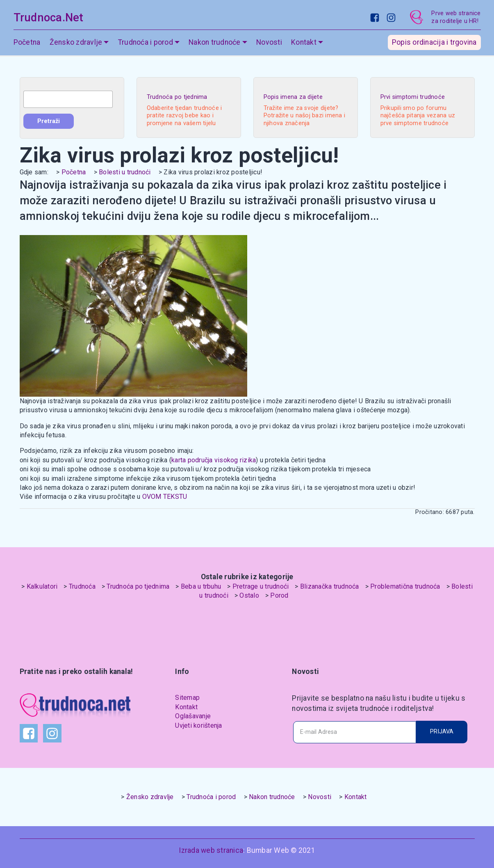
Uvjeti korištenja (198, 725)
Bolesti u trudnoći (125, 172)
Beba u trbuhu (201, 586)
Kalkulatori (42, 586)
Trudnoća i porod (146, 43)
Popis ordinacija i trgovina (434, 43)
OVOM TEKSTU (165, 497)
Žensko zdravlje (76, 43)
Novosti (269, 43)
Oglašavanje (193, 716)
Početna (27, 43)
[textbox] (68, 99)
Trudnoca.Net (49, 18)
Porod (279, 595)
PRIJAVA (442, 732)
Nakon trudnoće (215, 43)
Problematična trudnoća (405, 586)
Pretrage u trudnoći (261, 586)
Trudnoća (82, 586)
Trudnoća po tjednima (138, 586)
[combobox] (68, 99)
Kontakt (304, 43)
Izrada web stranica (211, 850)
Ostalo (249, 595)
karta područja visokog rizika (214, 460)
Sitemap (187, 698)
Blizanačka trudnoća (330, 586)
